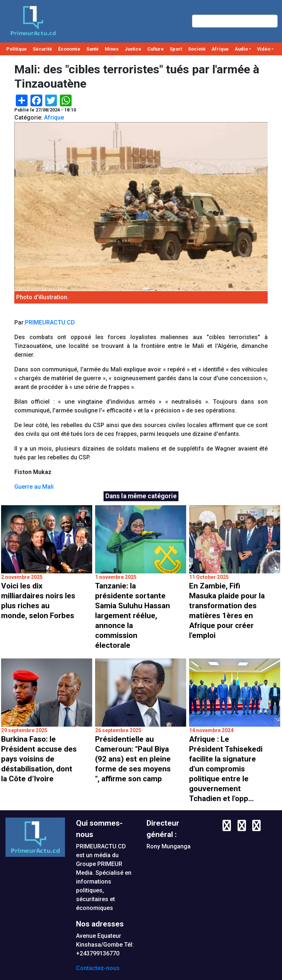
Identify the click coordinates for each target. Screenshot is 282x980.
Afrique (220, 49)
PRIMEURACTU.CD (50, 322)
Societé (197, 49)
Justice (133, 49)
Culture (156, 49)
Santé (93, 49)
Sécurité (42, 49)
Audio (241, 49)
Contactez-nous (98, 968)
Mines (112, 49)
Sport (176, 49)
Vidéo (264, 49)
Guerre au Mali (34, 487)
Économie (69, 49)
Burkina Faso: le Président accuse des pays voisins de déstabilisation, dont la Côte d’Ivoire (39, 759)
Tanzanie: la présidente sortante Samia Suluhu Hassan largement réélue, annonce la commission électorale (133, 616)
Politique (17, 49)
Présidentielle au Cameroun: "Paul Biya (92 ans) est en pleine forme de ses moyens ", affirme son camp (133, 759)
